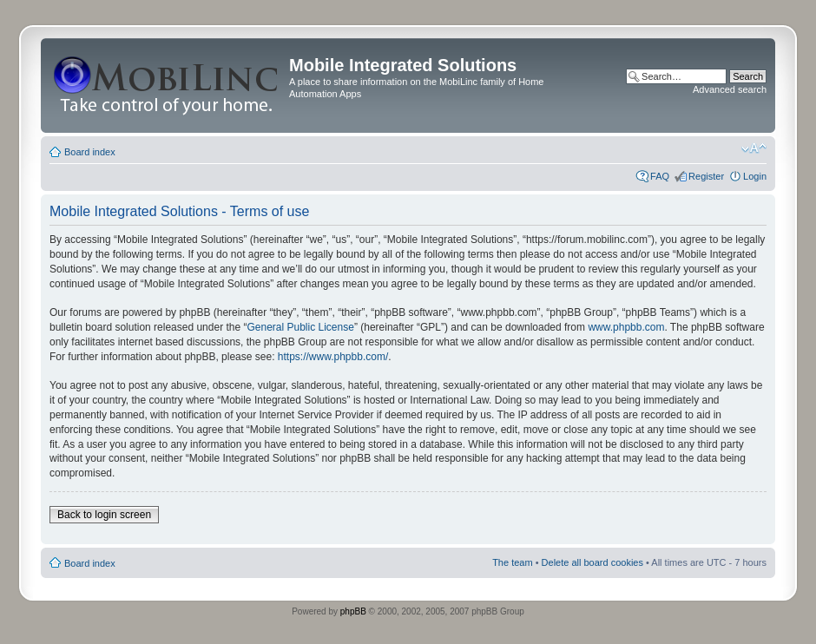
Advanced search (730, 89)
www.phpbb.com (626, 327)
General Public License (300, 327)
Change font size (754, 148)
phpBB (353, 611)
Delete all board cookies (592, 562)
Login (755, 176)
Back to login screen (104, 515)
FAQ (660, 176)
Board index (90, 152)
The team (512, 562)
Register (706, 176)
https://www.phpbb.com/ (333, 357)
